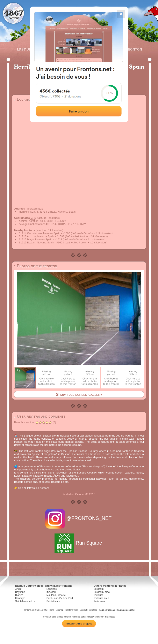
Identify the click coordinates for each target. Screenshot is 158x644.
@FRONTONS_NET (79, 518)
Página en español (126, 610)
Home (51, 610)
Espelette (52, 589)
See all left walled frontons (34, 488)
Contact (83, 610)
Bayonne (20, 592)
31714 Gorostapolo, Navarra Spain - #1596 (45, 233)
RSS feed (93, 610)
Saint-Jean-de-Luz (25, 601)
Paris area (99, 601)
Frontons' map (72, 610)
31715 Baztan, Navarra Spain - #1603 (41, 243)
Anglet (19, 589)
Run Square (79, 543)
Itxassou (51, 592)
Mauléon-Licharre (56, 595)
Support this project (79, 624)
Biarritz (19, 595)
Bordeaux (99, 589)
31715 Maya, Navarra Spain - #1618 (41, 239)
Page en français (107, 610)
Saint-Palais (53, 601)
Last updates (30, 49)
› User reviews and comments (40, 416)
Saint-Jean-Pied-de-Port (60, 598)
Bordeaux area (102, 592)
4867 (13, 13)
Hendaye (20, 598)
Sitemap (60, 610)
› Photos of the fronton (36, 266)
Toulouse (98, 595)
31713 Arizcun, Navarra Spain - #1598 (42, 236)
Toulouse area (101, 598)
